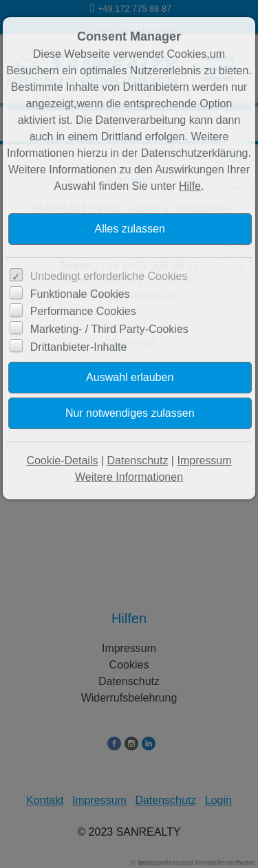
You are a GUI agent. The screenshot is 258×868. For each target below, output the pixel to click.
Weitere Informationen (129, 477)
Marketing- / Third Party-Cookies (109, 329)
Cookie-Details (62, 460)
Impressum (204, 460)
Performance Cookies (83, 311)
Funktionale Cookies (80, 294)
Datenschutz (137, 460)
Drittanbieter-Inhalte (79, 347)
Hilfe (190, 186)
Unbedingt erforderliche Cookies (109, 276)
